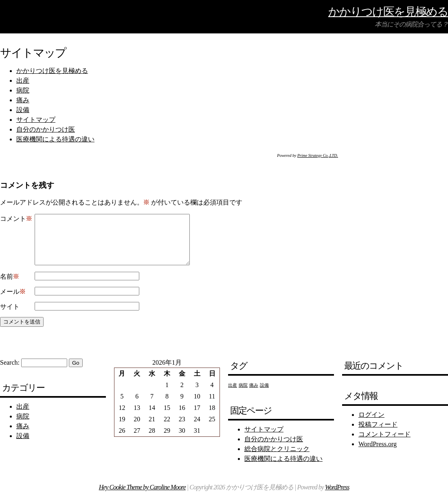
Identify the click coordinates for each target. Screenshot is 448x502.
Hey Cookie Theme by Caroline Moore (142, 497)
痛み (23, 100)
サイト (10, 316)
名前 (10, 286)
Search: (10, 372)
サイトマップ (36, 120)
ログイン (371, 424)
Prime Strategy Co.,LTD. (318, 155)
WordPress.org (378, 454)
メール (13, 302)
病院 (23, 90)
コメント (16, 219)
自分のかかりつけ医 (46, 129)
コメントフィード (384, 444)
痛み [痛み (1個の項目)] (254, 395)
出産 (23, 80)
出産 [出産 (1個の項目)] (233, 395)
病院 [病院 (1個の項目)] (243, 395)
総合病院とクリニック (277, 459)
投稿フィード (378, 434)
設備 (23, 110)
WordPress (337, 497)
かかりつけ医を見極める (388, 11)
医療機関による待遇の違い (55, 139)
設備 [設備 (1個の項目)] (264, 395)
